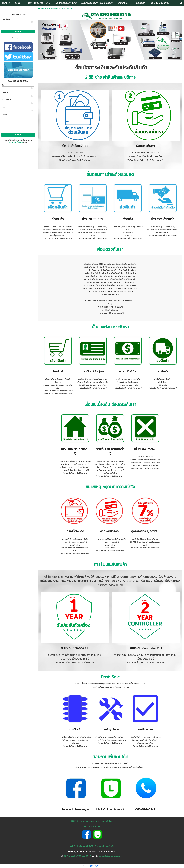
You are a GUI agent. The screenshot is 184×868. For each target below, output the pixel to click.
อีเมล (4, 107)
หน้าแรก (41, 9)
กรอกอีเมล (6, 19)
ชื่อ (3, 85)
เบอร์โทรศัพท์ (7, 100)
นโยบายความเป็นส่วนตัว (16, 39)
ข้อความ (5, 115)
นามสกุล (5, 93)
